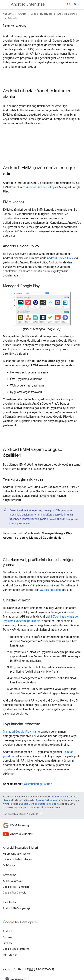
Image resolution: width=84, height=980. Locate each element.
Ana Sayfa (8, 14)
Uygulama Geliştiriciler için (18, 859)
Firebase (8, 943)
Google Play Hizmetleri (16, 887)
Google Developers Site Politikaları (38, 804)
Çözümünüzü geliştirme (37, 784)
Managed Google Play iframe (21, 732)
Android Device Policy (40, 187)
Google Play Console (15, 893)
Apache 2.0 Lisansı (46, 800)
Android (7, 932)
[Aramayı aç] (69, 4)
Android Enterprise (28, 4)
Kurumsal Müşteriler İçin (17, 854)
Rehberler (13, 18)
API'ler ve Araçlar (13, 881)
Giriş (77, 4)
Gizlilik (18, 970)
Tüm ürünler (10, 955)
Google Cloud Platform (16, 949)
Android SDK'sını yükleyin (17, 908)
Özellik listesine (50, 590)
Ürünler (22, 14)
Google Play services (41, 14)
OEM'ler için (10, 865)
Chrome (8, 937)
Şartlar (7, 970)
